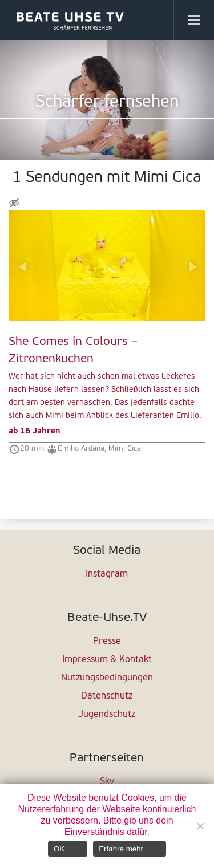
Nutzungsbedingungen (107, 678)
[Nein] (200, 826)
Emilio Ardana (81, 449)
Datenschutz (107, 696)
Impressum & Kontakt (107, 660)
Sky (107, 782)
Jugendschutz (107, 715)
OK (59, 849)
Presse (107, 642)
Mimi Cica (125, 449)
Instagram (107, 574)
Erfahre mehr (121, 849)
